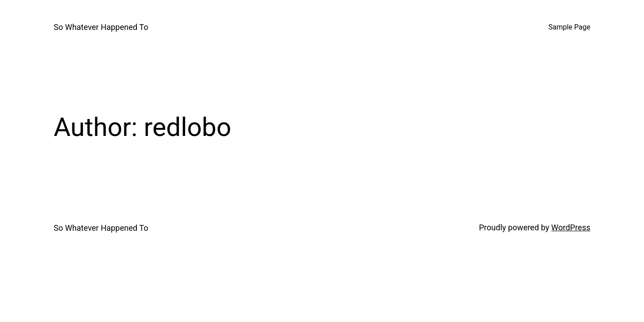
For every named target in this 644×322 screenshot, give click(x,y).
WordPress (571, 227)
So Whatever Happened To (101, 27)
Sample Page (569, 27)
